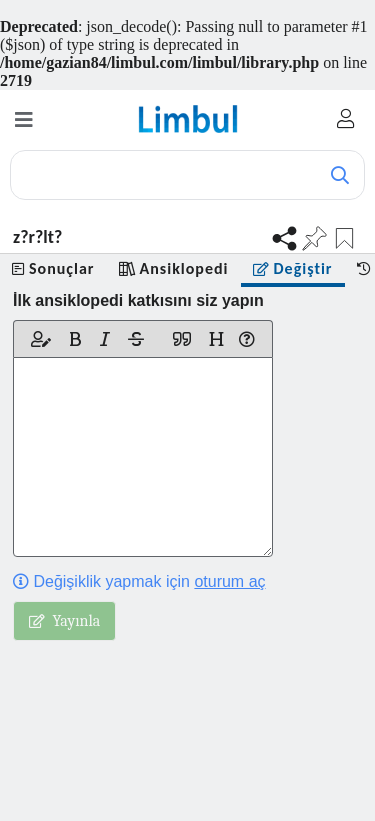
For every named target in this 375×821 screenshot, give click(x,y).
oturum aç (229, 581)
